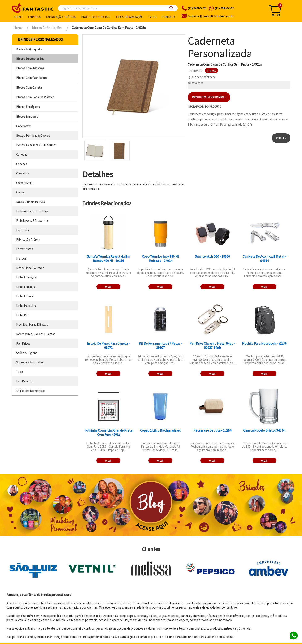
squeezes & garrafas (30, 362)
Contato (168, 17)
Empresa (34, 17)
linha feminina (26, 287)
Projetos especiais (96, 17)
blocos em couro (27, 116)
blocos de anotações (30, 59)
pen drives (23, 343)
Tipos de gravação (129, 17)
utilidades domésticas (31, 391)
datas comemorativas (31, 202)
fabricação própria (28, 239)
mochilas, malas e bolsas (32, 325)
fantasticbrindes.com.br (211, 16)
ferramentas (25, 249)
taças (20, 372)
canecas (22, 154)
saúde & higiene (27, 353)
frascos (21, 258)
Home (18, 17)
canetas (22, 164)
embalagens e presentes (32, 221)
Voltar (281, 138)
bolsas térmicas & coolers (33, 136)
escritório (22, 230)
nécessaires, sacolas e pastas (36, 334)
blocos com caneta (29, 87)
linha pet (22, 315)
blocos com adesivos (30, 68)
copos (20, 192)
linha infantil (25, 296)
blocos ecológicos (28, 107)
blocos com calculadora (32, 78)
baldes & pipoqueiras (30, 49)
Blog (153, 17)
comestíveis (24, 183)
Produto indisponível (209, 97)
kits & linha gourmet (30, 268)
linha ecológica (26, 277)
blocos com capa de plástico (35, 97)
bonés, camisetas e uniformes (36, 145)
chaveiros (23, 173)
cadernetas (24, 126)
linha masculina (26, 306)
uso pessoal (24, 381)
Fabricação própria (61, 17)
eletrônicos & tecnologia (32, 211)
